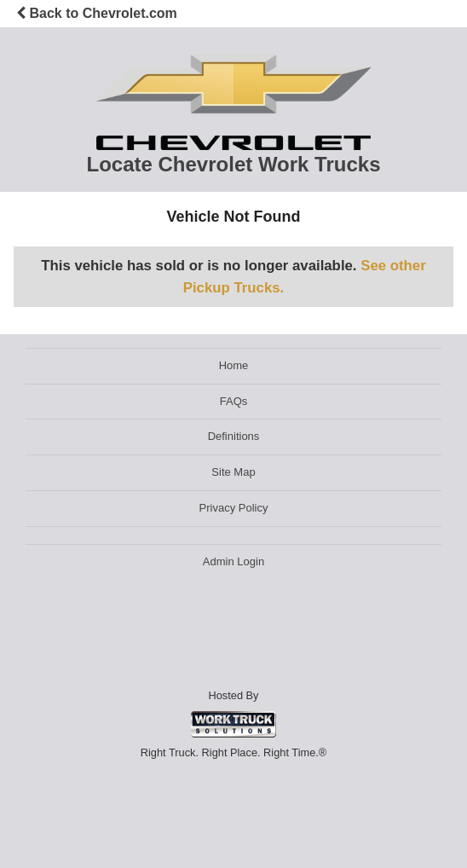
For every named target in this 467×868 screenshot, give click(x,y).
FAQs (234, 401)
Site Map (233, 472)
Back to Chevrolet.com (97, 13)
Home (234, 365)
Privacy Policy (234, 508)
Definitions (234, 436)
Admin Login (233, 561)
